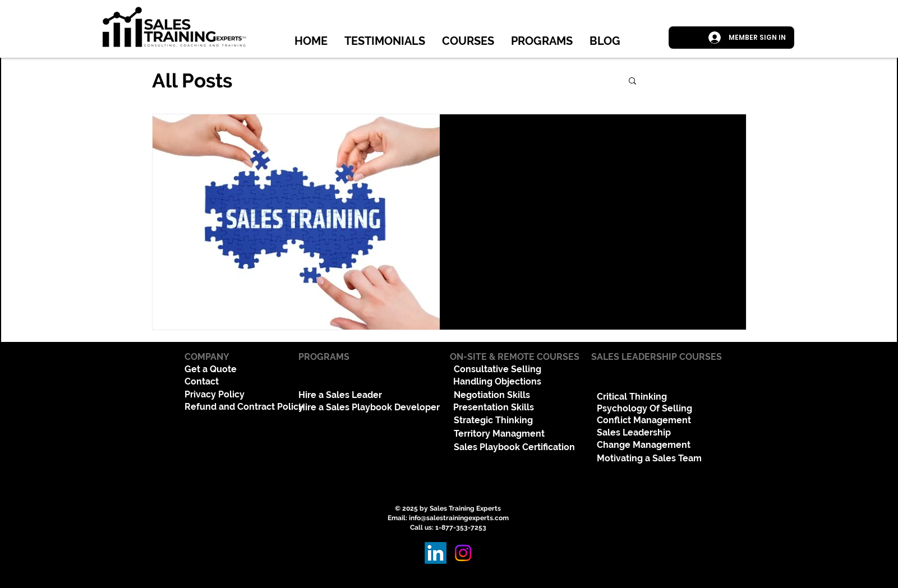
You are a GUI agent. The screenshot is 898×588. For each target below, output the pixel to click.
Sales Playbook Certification (514, 447)
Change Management (644, 445)
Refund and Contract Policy (244, 407)
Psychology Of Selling (644, 408)
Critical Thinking (632, 397)
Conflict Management (644, 420)
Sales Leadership (634, 432)
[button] (632, 82)
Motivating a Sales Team (649, 458)
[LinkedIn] (436, 553)
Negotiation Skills (492, 395)
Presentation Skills (494, 407)
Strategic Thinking (493, 420)
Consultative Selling (498, 369)
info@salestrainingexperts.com (459, 518)
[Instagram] (463, 553)
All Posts (192, 80)
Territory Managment (499, 434)
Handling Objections (497, 381)
